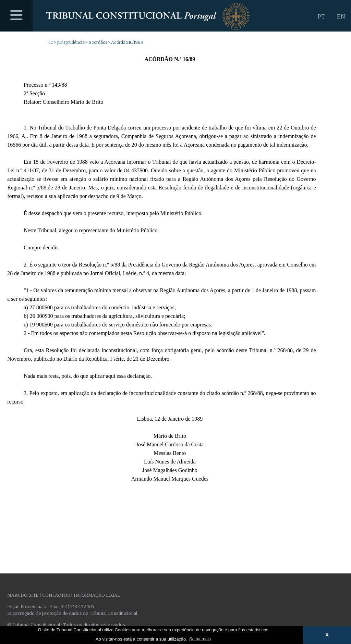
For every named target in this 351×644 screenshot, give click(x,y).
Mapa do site (23, 595)
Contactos (56, 595)
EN (341, 17)
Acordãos (98, 42)
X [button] (327, 635)
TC (51, 42)
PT (321, 17)
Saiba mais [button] (200, 639)
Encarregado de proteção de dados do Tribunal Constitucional (72, 613)
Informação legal (97, 595)
